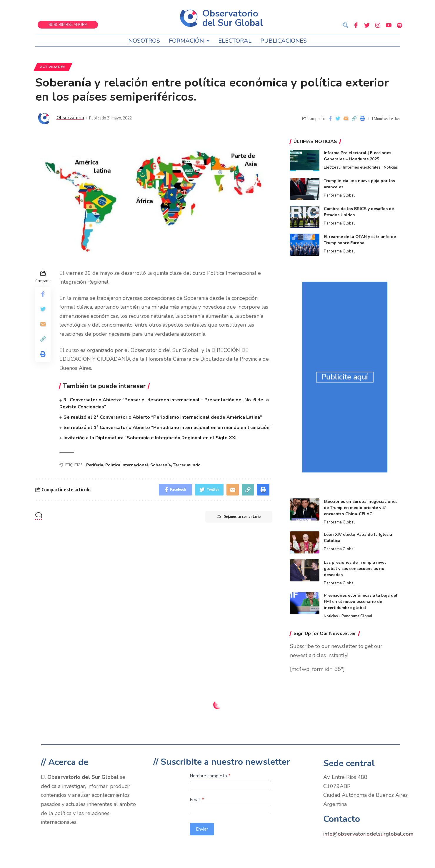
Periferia (95, 465)
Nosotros (144, 41)
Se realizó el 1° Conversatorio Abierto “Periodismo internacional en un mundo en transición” (167, 428)
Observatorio (70, 118)
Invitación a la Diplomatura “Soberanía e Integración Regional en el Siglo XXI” (151, 438)
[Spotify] (399, 25)
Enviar (202, 829)
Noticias (391, 167)
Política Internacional (127, 465)
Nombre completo (210, 776)
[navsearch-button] (346, 26)
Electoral (235, 41)
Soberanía (161, 465)
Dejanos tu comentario (239, 517)
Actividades (53, 67)
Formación (189, 41)
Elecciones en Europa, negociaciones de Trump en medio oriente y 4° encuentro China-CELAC (361, 508)
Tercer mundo (187, 465)
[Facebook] (356, 25)
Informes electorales (362, 167)
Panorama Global (339, 195)
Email (197, 800)
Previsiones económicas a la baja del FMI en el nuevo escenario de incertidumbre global (361, 602)
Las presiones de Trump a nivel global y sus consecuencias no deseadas (355, 569)
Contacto (342, 819)
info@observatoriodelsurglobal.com (368, 834)
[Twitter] (367, 25)
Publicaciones (284, 41)
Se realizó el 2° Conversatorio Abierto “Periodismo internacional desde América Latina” (163, 417)
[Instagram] (378, 25)
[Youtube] (389, 25)
